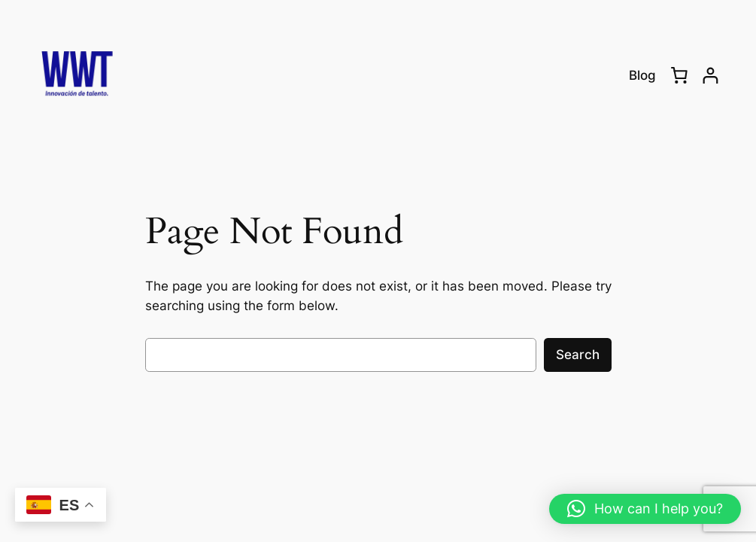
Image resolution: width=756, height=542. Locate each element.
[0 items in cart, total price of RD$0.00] (679, 75)
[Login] (710, 76)
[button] (645, 509)
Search (578, 355)
